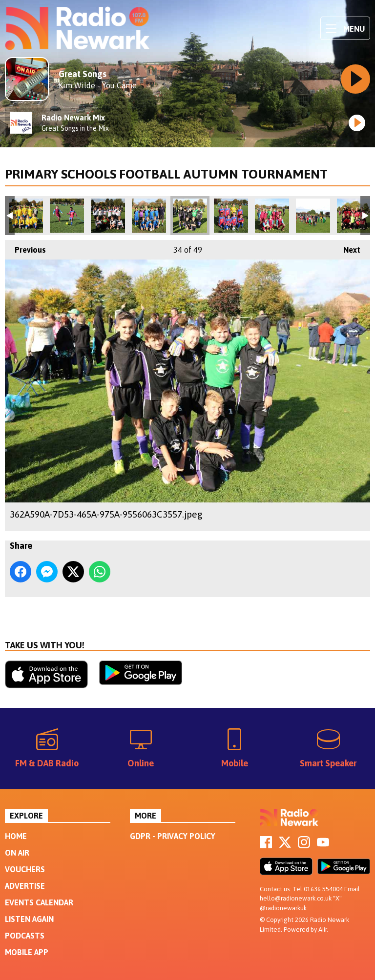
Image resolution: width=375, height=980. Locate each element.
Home (16, 836)
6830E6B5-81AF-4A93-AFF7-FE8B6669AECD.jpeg (67, 216)
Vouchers (25, 869)
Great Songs (83, 74)
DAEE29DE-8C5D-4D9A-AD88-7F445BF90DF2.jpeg (313, 216)
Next (347, 247)
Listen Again (29, 919)
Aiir (323, 930)
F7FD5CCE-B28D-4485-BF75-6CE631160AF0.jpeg (26, 216)
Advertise (25, 886)
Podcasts (25, 936)
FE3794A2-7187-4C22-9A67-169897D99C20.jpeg (354, 216)
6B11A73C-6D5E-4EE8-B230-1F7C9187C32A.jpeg (272, 216)
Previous (25, 247)
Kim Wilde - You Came (98, 85)
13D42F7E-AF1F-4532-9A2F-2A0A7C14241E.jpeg (108, 216)
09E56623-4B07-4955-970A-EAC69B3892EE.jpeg (231, 216)
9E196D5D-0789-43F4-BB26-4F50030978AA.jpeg (149, 216)
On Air (17, 853)
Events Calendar (39, 902)
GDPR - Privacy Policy (173, 836)
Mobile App (27, 952)
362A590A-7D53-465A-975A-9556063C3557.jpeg (190, 216)
